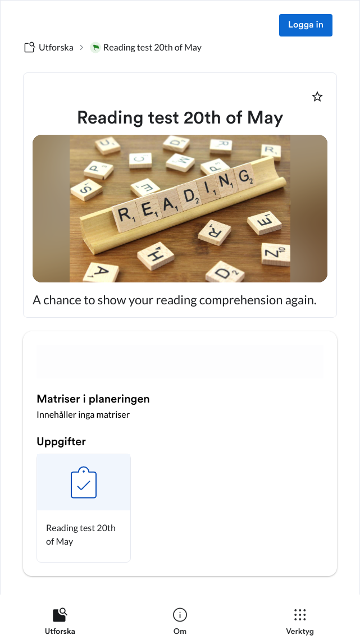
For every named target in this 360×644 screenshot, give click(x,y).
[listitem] (60, 624)
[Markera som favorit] (317, 97)
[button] (84, 508)
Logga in (306, 25)
